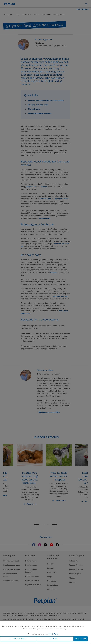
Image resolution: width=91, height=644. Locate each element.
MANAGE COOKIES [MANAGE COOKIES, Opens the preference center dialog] (18, 639)
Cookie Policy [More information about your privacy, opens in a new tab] (54, 634)
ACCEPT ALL (81, 639)
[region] (45, 632)
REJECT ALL (55, 639)
